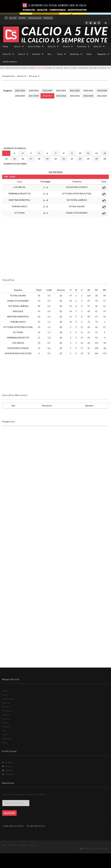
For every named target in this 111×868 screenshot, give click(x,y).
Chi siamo (13, 845)
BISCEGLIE (18, 311)
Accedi (13, 18)
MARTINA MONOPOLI (20, 200)
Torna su (33, 845)
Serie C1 (98, 47)
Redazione (48, 18)
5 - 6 (46, 187)
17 (31, 159)
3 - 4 (46, 194)
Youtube (7, 770)
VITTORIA (20, 213)
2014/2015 (75, 96)
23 (80, 159)
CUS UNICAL (19, 187)
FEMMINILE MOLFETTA (20, 194)
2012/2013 (102, 96)
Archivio (22, 18)
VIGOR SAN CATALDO (77, 187)
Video (89, 54)
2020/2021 (88, 91)
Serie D (22, 54)
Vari (49, 54)
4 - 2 (46, 213)
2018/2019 (20, 96)
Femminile (82, 47)
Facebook (8, 762)
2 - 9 (46, 207)
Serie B (66, 47)
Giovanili (36, 54)
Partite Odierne (10, 62)
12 (97, 153)
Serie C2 (7, 54)
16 (23, 159)
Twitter (7, 766)
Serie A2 (52, 47)
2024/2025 (34, 91)
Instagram (8, 774)
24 (88, 159)
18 (39, 159)
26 (105, 159)
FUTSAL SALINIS (77, 206)
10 (80, 153)
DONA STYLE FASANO (77, 213)
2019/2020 (102, 91)
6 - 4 (46, 200)
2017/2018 (34, 96)
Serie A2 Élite (34, 47)
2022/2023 (61, 91)
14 (6, 159)
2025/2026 (20, 91)
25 (97, 159)
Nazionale (75, 54)
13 (105, 153)
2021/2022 (75, 91)
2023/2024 (47, 91)
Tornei (60, 54)
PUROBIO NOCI (20, 206)
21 (64, 159)
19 (47, 159)
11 (88, 153)
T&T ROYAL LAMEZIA (77, 200)
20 (56, 159)
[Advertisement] (56, 122)
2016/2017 (47, 96)
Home (6, 47)
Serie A (17, 47)
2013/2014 (88, 96)
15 (14, 159)
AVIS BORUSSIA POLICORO (18, 353)
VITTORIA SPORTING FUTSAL (77, 194)
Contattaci (23, 845)
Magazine (102, 54)
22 (72, 159)
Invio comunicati (35, 18)
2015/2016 (61, 96)
